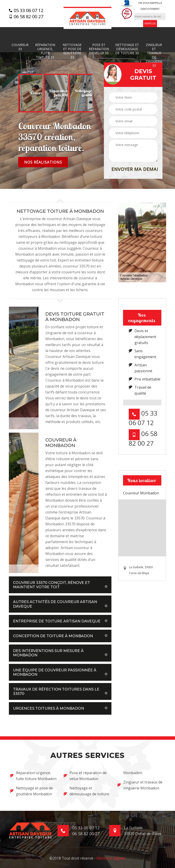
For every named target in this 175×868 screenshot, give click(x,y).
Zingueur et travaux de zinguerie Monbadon (140, 785)
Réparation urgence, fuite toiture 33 (45, 51)
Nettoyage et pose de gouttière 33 (72, 51)
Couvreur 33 (20, 47)
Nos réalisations (43, 162)
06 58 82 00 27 (26, 17)
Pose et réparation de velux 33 (99, 49)
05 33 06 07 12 (26, 10)
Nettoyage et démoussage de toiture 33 (127, 49)
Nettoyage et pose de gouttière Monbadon (31, 791)
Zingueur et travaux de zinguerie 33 (154, 55)
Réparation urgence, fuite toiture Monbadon (33, 776)
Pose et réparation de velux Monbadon (85, 776)
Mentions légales (111, 858)
